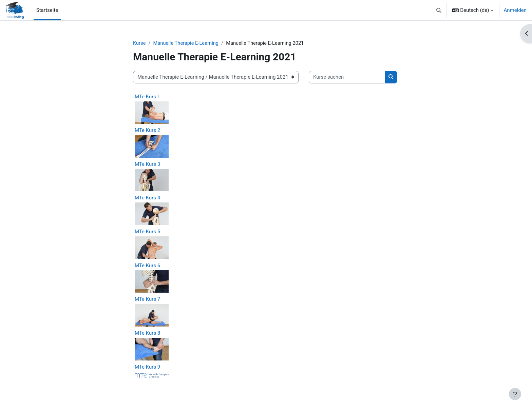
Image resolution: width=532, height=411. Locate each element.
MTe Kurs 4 (147, 198)
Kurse (139, 43)
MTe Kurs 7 (147, 299)
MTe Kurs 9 (147, 367)
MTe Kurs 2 (147, 131)
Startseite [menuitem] (47, 10)
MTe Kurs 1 (147, 97)
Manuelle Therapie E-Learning (187, 43)
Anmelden (515, 10)
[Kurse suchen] (347, 77)
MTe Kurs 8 (147, 333)
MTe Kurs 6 (147, 266)
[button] (439, 10)
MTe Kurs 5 (147, 232)
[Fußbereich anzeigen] (515, 394)
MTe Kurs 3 (147, 164)
